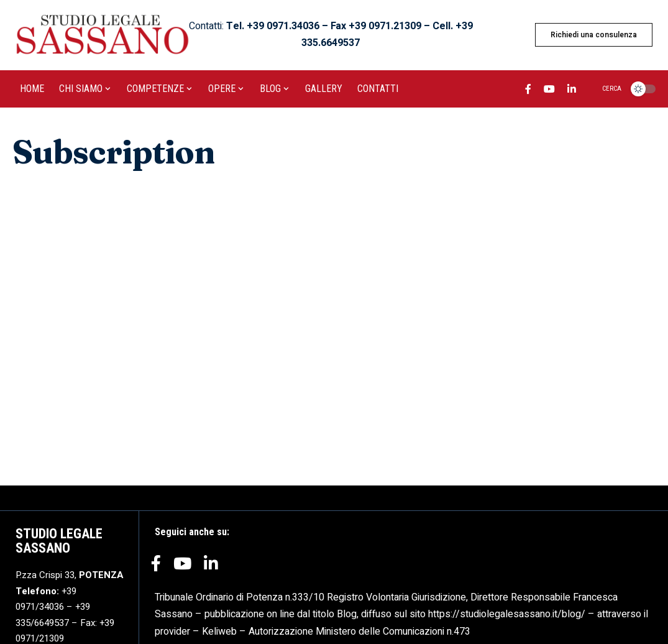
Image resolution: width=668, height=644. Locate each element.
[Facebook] (528, 91)
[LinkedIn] (572, 91)
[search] (604, 89)
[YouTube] (549, 91)
